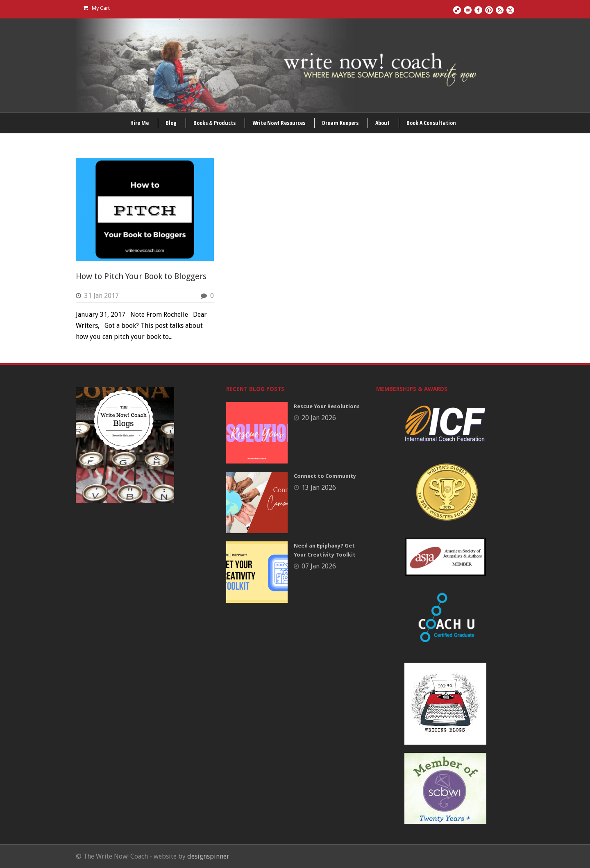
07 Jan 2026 (319, 566)
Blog (171, 123)
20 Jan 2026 (319, 418)
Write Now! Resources (279, 123)
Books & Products (214, 123)
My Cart (96, 8)
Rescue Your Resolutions (327, 406)
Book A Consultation (431, 123)
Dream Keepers (340, 123)
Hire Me (140, 123)
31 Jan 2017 (102, 296)
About (382, 123)
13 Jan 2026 (319, 487)
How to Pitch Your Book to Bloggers (141, 276)
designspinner (208, 856)
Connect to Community (325, 476)
